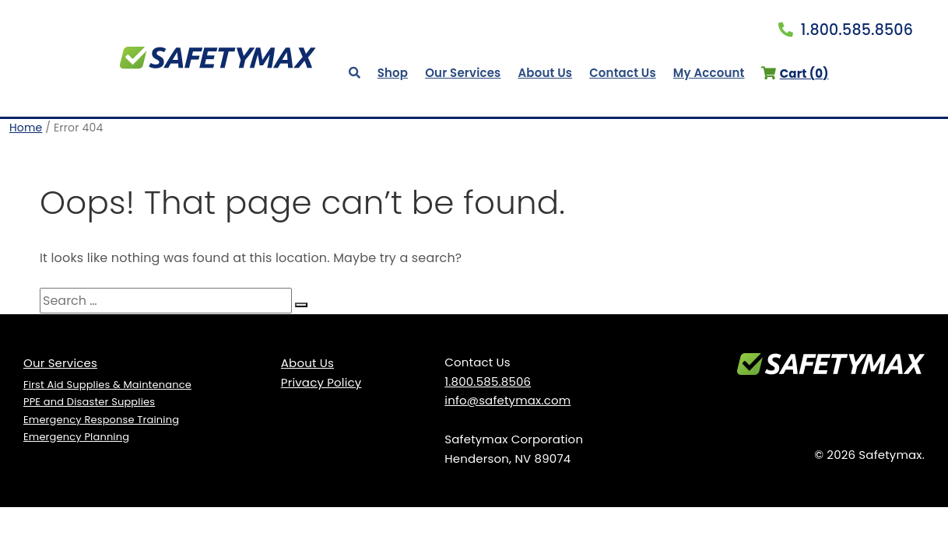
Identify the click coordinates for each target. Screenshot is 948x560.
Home (26, 128)
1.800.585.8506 (846, 30)
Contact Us (623, 73)
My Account (709, 73)
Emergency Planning (76, 437)
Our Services (463, 73)
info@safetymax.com (507, 400)
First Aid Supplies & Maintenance (107, 385)
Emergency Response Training (101, 420)
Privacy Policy (321, 382)
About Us (545, 73)
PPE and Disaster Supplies (89, 402)
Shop (393, 73)
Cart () (795, 73)
